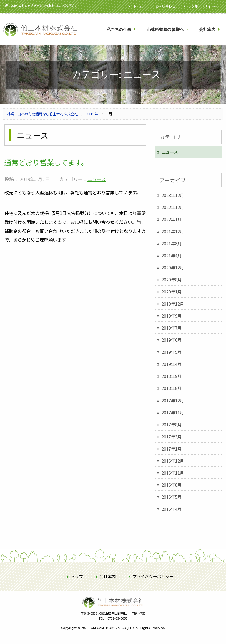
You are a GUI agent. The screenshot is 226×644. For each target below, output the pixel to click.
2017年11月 (173, 412)
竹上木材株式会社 (113, 611)
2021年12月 (173, 231)
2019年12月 (173, 304)
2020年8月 (172, 280)
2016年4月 (172, 509)
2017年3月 (172, 437)
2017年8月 (172, 424)
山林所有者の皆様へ (165, 29)
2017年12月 (173, 400)
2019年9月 (172, 316)
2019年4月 (172, 364)
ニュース (97, 179)
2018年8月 (172, 388)
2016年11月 (173, 473)
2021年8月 (172, 243)
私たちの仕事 (119, 29)
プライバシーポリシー (153, 576)
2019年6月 (172, 340)
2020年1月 (172, 292)
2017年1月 (172, 449)
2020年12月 (173, 267)
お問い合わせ (165, 6)
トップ (77, 576)
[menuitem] (122, 30)
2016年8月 (172, 485)
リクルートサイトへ (203, 6)
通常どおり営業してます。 (46, 162)
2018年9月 (172, 376)
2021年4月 (172, 255)
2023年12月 (173, 195)
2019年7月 (172, 328)
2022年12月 (173, 207)
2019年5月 (172, 352)
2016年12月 (173, 461)
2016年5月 (172, 497)
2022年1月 (172, 219)
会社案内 (207, 29)
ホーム (138, 6)
